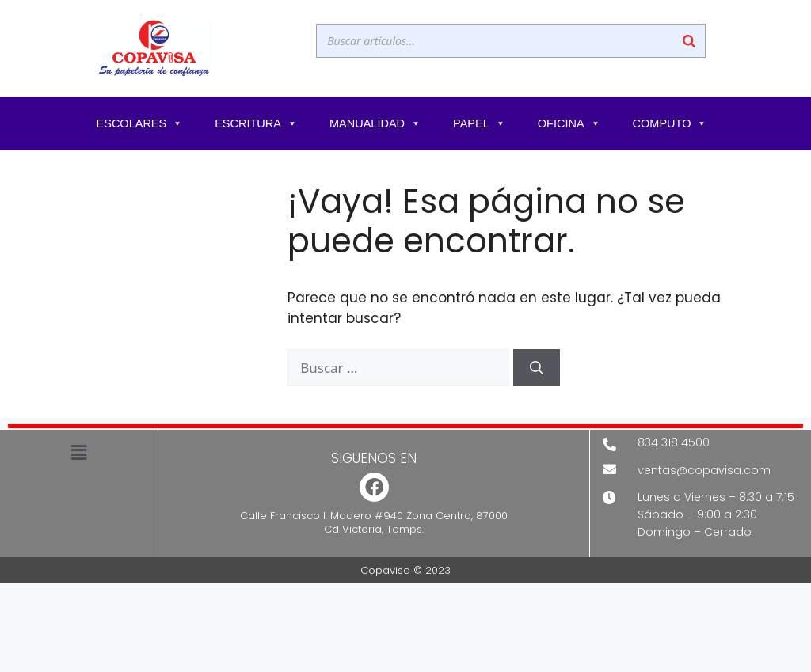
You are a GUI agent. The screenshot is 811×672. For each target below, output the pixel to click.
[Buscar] (689, 41)
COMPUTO (670, 123)
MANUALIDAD (375, 123)
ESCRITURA (256, 123)
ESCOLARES (140, 123)
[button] (78, 453)
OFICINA (569, 123)
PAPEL (480, 123)
